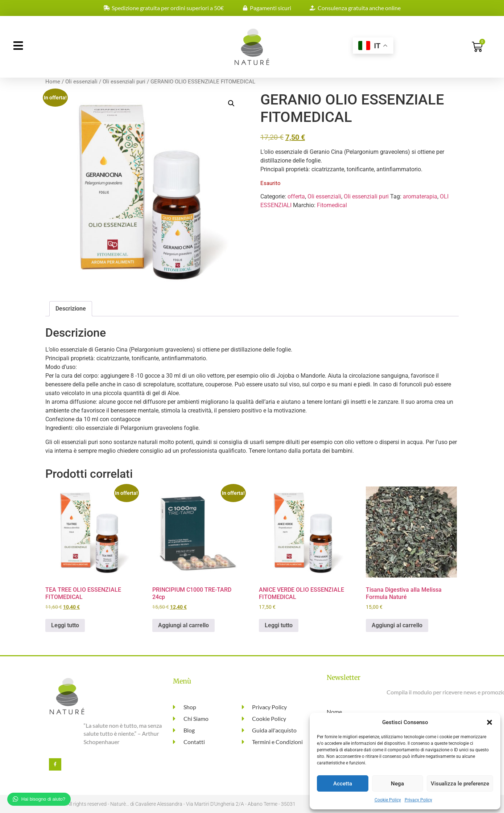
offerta (296, 196)
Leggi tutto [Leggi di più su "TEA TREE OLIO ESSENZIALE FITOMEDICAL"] (65, 625)
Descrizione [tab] (71, 309)
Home (53, 82)
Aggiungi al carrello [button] (183, 625)
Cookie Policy (388, 800)
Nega (397, 784)
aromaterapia (420, 196)
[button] (489, 722)
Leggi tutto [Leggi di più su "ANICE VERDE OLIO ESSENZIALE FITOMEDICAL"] (279, 625)
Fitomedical (332, 205)
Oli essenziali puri (124, 82)
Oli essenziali (81, 82)
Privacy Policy (418, 800)
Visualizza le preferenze (460, 784)
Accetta (343, 784)
